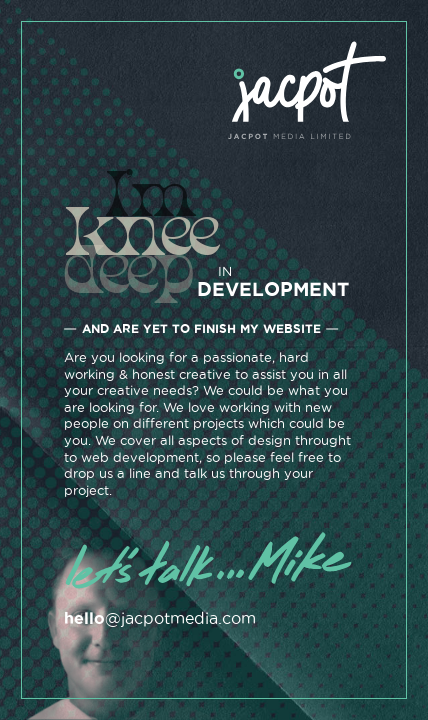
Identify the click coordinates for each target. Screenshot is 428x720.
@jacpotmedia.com (160, 618)
